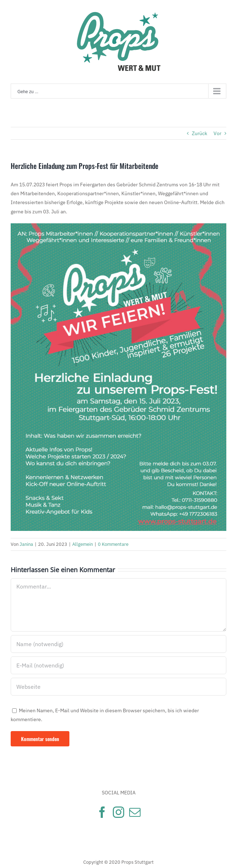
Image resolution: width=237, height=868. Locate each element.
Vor (217, 133)
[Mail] (135, 812)
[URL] (118, 687)
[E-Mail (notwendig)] (118, 665)
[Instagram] (118, 812)
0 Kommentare (113, 544)
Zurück (199, 133)
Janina (26, 544)
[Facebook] (102, 812)
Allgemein (83, 544)
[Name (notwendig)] (118, 644)
